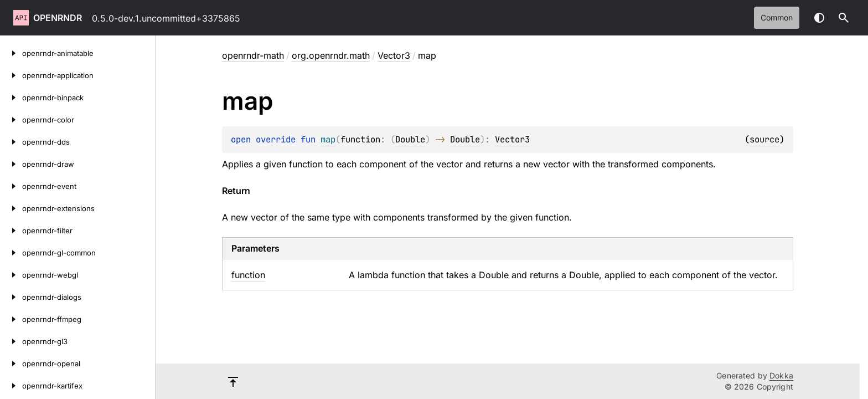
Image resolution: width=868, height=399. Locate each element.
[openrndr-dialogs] (11, 297)
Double (410, 139)
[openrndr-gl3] (11, 341)
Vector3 (394, 55)
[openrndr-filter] (11, 231)
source (764, 139)
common (777, 17)
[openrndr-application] (11, 75)
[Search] (844, 18)
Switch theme (819, 18)
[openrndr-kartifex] (11, 386)
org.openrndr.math (331, 55)
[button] (844, 18)
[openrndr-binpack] (11, 98)
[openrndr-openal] (11, 364)
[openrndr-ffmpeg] (11, 319)
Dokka (781, 375)
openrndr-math (253, 55)
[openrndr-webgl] (11, 275)
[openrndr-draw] (11, 164)
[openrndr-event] (11, 186)
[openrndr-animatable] (11, 53)
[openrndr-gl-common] (11, 253)
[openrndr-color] (11, 120)
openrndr (58, 18)
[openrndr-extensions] (11, 208)
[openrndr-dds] (11, 142)
